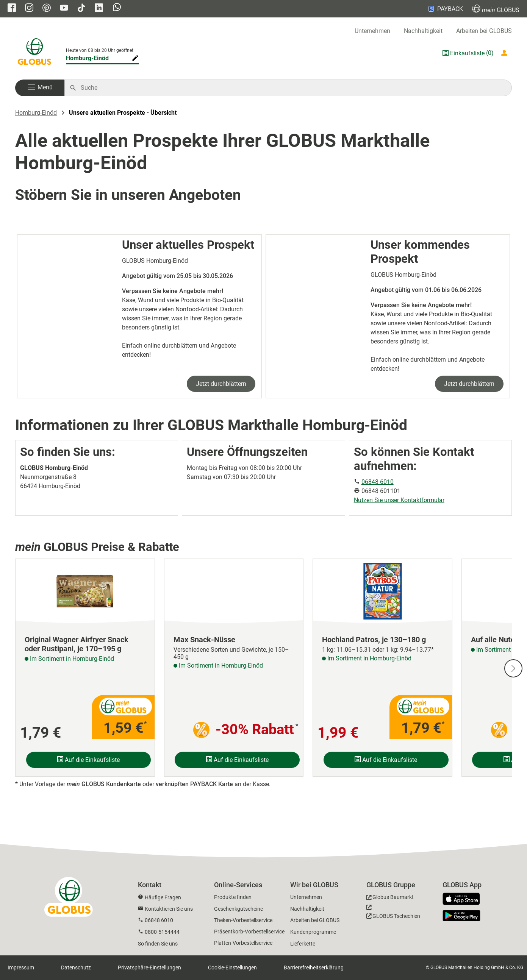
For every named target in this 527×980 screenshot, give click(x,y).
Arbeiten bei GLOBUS (484, 31)
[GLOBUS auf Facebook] (12, 9)
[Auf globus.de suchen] (292, 88)
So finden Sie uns (158, 944)
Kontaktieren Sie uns (169, 909)
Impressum (21, 968)
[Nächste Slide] (513, 668)
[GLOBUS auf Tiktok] (81, 9)
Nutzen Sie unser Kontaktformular (399, 500)
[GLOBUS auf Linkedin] (99, 9)
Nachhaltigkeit (423, 31)
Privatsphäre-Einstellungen (149, 968)
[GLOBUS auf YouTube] (64, 9)
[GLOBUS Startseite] (34, 53)
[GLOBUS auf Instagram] (29, 9)
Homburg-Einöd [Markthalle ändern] (87, 58)
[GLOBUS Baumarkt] (390, 898)
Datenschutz (76, 968)
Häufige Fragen (163, 897)
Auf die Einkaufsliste (88, 760)
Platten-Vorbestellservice (243, 943)
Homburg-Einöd (36, 113)
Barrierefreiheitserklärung (314, 968)
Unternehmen (372, 31)
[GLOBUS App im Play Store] (461, 916)
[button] (40, 88)
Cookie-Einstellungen (232, 968)
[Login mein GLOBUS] (506, 53)
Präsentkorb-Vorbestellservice (249, 932)
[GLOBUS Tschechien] (393, 914)
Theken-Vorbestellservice (243, 920)
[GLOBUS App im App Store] (464, 899)
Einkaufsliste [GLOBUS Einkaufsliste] (467, 53)
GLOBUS (496, 9)
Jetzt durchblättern (221, 384)
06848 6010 (378, 482)
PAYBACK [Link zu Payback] (445, 9)
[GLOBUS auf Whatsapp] (117, 8)
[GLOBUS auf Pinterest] (47, 9)
